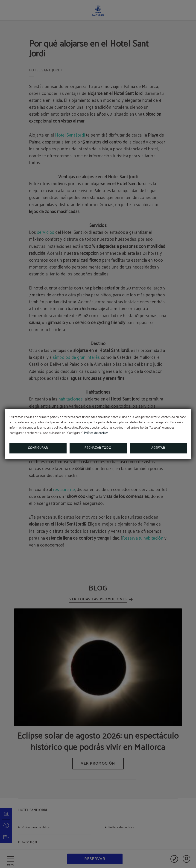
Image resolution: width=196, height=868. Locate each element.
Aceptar (158, 448)
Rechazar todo (98, 448)
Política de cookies (96, 433)
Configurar (38, 448)
